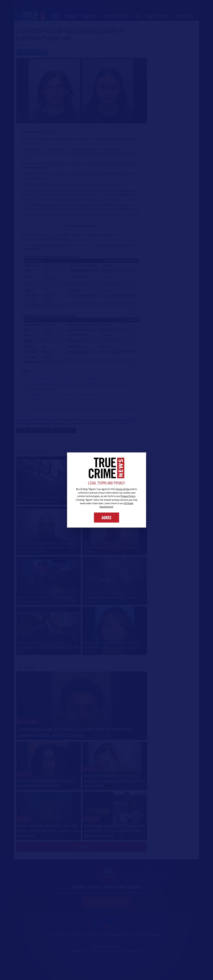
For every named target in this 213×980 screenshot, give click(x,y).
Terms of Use (122, 489)
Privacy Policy (128, 496)
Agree (106, 517)
